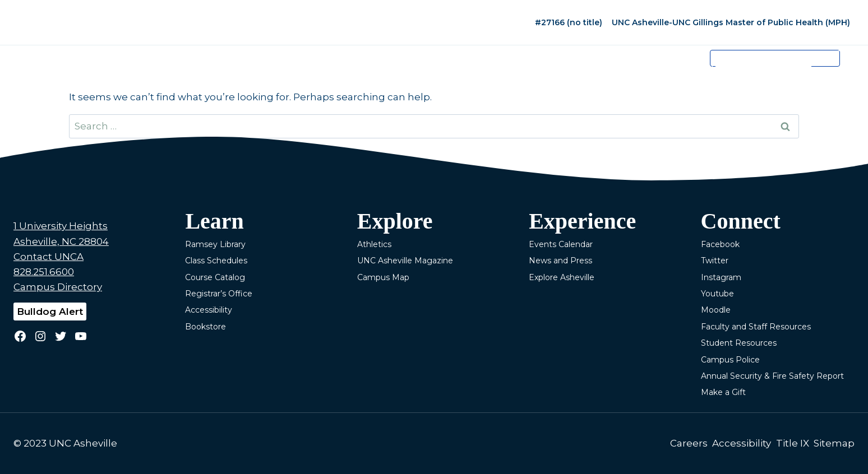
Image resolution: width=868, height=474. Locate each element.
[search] (763, 67)
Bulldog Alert (50, 312)
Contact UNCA (49, 257)
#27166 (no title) (569, 22)
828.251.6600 (44, 272)
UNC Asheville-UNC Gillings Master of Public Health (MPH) (731, 22)
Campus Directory (58, 287)
